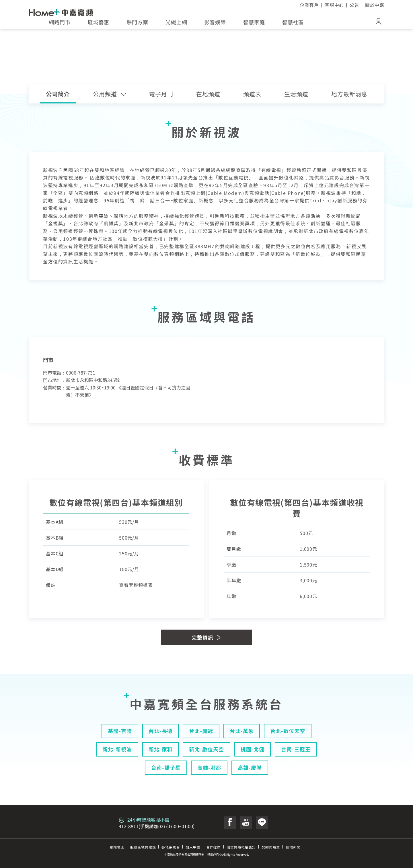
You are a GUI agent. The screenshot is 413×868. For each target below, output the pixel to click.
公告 (354, 5)
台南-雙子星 (166, 767)
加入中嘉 (193, 847)
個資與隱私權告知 (241, 847)
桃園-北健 (253, 749)
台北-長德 (161, 731)
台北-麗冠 (201, 731)
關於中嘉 (375, 5)
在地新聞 (293, 847)
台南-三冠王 (296, 749)
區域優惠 (99, 24)
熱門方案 (137, 24)
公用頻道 (110, 94)
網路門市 (60, 24)
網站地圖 (117, 847)
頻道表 (252, 94)
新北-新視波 (117, 749)
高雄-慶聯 (250, 767)
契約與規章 (271, 847)
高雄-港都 (209, 767)
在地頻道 (208, 94)
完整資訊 (206, 637)
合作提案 (214, 847)
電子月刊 (161, 94)
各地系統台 (171, 847)
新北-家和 (161, 749)
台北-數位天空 (288, 731)
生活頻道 (296, 94)
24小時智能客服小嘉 (144, 820)
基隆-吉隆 (120, 731)
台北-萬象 (242, 731)
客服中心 (334, 5)
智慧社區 (293, 24)
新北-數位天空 (206, 749)
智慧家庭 (254, 24)
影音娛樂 (215, 24)
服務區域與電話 (143, 847)
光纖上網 (176, 24)
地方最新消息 (349, 94)
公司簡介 (58, 94)
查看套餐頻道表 (136, 585)
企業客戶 (309, 5)
